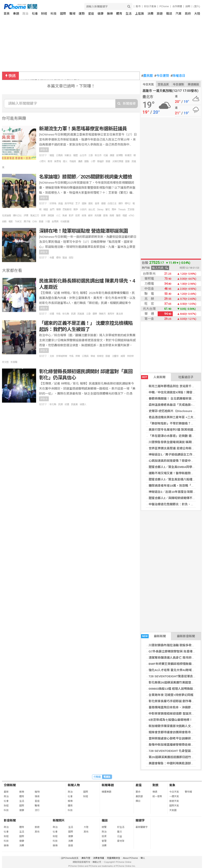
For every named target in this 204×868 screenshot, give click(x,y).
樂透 (155, 792)
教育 (50, 161)
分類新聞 (10, 785)
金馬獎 (55, 222)
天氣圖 (173, 810)
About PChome (130, 858)
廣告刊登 (86, 858)
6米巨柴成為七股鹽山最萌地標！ (171, 720)
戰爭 (76, 210)
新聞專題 (108, 785)
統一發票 (157, 796)
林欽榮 (130, 356)
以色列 (83, 210)
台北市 (83, 155)
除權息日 (178, 76)
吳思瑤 (57, 161)
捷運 (103, 204)
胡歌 (4, 222)
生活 (129, 14)
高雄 (60, 204)
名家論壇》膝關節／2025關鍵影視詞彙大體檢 (86, 177)
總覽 (104, 827)
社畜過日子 (186, 377)
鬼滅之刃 (35, 216)
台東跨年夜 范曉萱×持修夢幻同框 (171, 695)
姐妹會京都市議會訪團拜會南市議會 (173, 732)
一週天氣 (174, 796)
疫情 (84, 216)
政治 (25, 14)
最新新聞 (153, 636)
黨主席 (119, 314)
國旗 (84, 204)
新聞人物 (74, 785)
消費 (150, 14)
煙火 (65, 161)
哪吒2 (128, 204)
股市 (138, 6)
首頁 (7, 14)
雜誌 (169, 14)
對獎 (155, 785)
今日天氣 (148, 84)
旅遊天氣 (174, 801)
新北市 (98, 155)
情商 (37, 796)
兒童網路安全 (114, 858)
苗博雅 (119, 155)
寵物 (37, 792)
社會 (35, 14)
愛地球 (121, 841)
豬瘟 (52, 155)
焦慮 (65, 216)
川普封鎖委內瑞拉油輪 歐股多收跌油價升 (176, 645)
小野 (93, 161)
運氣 (90, 204)
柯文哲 (5, 362)
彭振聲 (14, 362)
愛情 (105, 216)
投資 (77, 216)
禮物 (58, 258)
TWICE (18, 222)
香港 (97, 204)
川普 (48, 222)
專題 (16, 14)
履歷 (75, 155)
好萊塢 (53, 204)
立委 (90, 155)
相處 (125, 216)
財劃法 (68, 155)
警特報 (188, 792)
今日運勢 (162, 76)
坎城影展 (65, 222)
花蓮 (106, 155)
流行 (37, 810)
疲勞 (90, 216)
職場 (72, 14)
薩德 (118, 216)
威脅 (123, 356)
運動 (86, 161)
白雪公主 (112, 204)
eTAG (131, 216)
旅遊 (160, 14)
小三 (58, 216)
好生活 (121, 827)
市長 (58, 314)
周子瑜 (27, 222)
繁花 (108, 210)
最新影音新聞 (186, 636)
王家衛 (131, 210)
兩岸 (114, 210)
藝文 (120, 832)
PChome (164, 6)
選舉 (95, 314)
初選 (52, 314)
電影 (11, 222)
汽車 (179, 14)
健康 (100, 14)
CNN (35, 222)
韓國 (46, 210)
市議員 (73, 161)
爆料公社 (17, 216)
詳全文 (44, 150)
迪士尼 (92, 210)
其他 (37, 832)
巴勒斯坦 (67, 210)
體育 (119, 14)
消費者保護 (99, 858)
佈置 (52, 258)
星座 (91, 14)
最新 (6, 792)
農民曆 (147, 76)
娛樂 (110, 14)
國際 (63, 14)
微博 (43, 216)
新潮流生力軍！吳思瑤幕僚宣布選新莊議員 (83, 129)
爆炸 (121, 204)
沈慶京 (115, 356)
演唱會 (51, 216)
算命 (138, 792)
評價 (26, 216)
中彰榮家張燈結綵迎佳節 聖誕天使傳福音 (176, 714)
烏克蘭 (98, 216)
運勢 (82, 14)
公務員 (59, 155)
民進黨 (81, 314)
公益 (120, 836)
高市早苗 (69, 204)
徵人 (143, 858)
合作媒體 (177, 6)
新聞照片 (59, 820)
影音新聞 (10, 820)
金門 (52, 210)
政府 (188, 14)
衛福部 (100, 161)
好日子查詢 (150, 6)
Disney (100, 210)
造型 (71, 258)
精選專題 (107, 792)
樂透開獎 (193, 84)
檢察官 (100, 356)
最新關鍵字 (142, 827)
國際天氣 (174, 806)
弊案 (78, 356)
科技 (54, 14)
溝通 (80, 161)
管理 (104, 841)
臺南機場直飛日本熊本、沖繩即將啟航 (174, 707)
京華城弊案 (61, 356)
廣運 (112, 155)
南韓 (112, 216)
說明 (188, 6)
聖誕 (65, 258)
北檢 (52, 356)
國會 (127, 161)
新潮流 (128, 155)
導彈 (58, 210)
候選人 (83, 404)
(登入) (197, 6)
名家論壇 (6, 216)
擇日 (138, 801)
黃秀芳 (111, 314)
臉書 (108, 161)
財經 (44, 14)
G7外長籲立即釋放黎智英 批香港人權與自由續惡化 (58, 76)
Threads (122, 210)
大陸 (197, 14)
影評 (71, 216)
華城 (93, 356)
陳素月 (102, 314)
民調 (73, 314)
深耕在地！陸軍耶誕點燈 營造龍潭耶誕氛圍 (84, 231)
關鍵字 (140, 820)
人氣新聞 (153, 377)
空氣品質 (163, 84)
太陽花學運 (118, 161)
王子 (78, 204)
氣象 (172, 785)
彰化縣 (66, 314)
